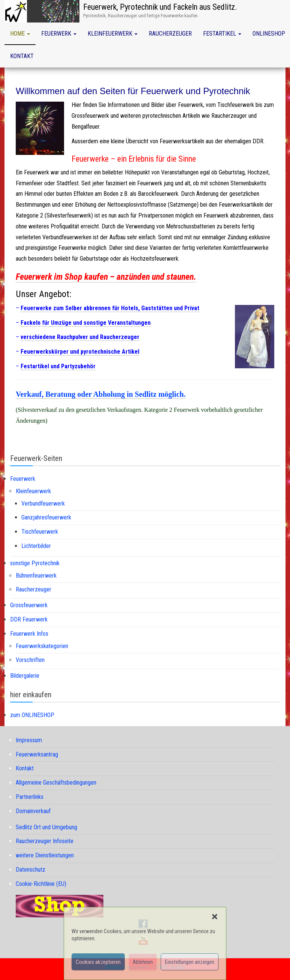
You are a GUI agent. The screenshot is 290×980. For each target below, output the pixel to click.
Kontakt (22, 56)
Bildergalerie (25, 676)
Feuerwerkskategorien (42, 646)
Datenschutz (31, 870)
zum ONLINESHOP (32, 715)
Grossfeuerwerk (29, 605)
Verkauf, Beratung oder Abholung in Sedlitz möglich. (101, 394)
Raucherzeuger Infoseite (45, 841)
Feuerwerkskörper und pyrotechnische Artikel (80, 352)
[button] (215, 917)
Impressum (29, 740)
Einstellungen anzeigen (190, 962)
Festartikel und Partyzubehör (58, 366)
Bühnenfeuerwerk (36, 576)
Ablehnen (143, 962)
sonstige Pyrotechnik (35, 563)
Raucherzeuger (170, 34)
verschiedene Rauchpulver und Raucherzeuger (80, 337)
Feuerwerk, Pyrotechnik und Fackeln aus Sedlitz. (160, 7)
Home (20, 34)
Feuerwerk (59, 34)
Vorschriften (30, 660)
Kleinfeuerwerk (113, 34)
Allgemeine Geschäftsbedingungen (56, 783)
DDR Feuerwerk (29, 619)
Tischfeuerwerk (40, 532)
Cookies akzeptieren (98, 962)
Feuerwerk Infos (29, 634)
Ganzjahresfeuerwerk (46, 517)
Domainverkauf (33, 811)
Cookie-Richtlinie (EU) (41, 884)
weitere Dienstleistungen (45, 855)
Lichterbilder (36, 546)
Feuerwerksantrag (37, 754)
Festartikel (222, 34)
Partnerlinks (30, 797)
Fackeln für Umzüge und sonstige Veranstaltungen (86, 323)
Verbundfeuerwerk (43, 504)
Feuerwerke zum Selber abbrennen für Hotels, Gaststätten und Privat (110, 308)
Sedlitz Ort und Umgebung (46, 827)
